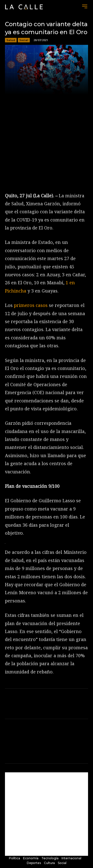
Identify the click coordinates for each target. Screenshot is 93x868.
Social (24, 40)
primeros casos (31, 305)
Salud (11, 40)
